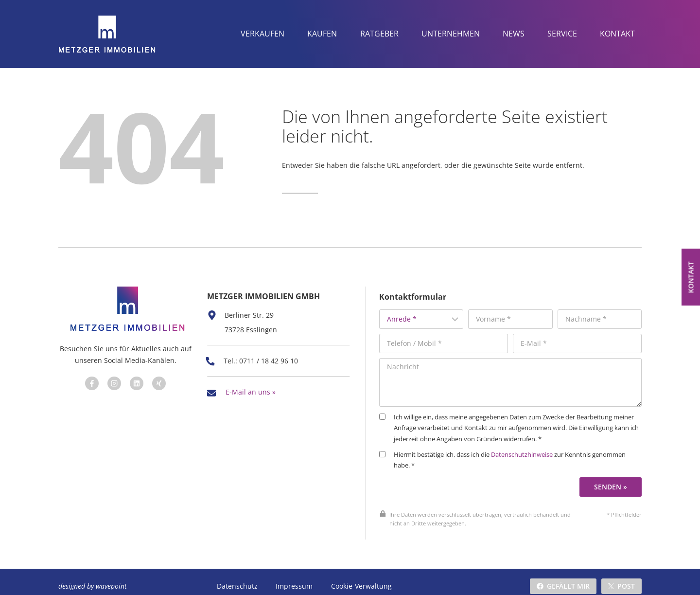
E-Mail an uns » (251, 385)
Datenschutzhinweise (533, 446)
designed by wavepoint (93, 577)
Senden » (612, 478)
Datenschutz (237, 577)
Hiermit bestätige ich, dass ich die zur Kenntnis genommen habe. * (514, 451)
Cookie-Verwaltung (360, 577)
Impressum (294, 577)
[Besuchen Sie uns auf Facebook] (90, 380)
